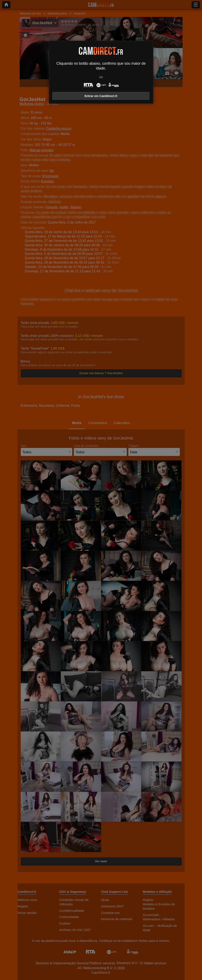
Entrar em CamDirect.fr (101, 96)
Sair (101, 77)
